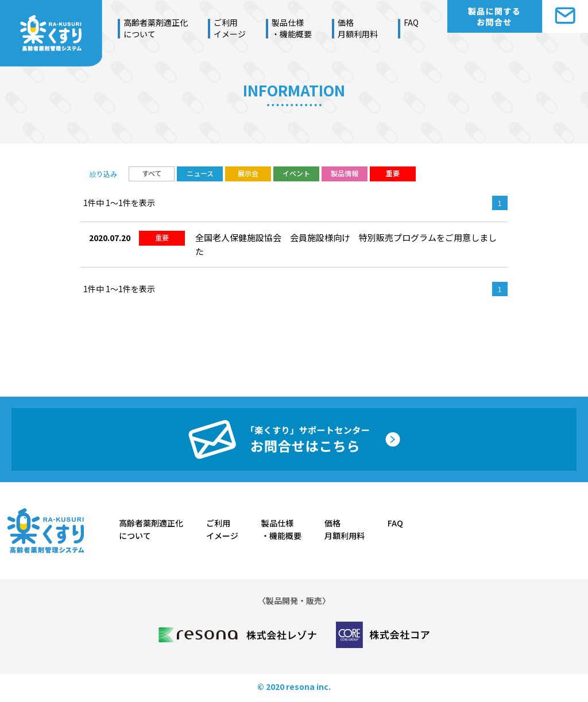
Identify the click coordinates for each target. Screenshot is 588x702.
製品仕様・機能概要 (292, 28)
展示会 (248, 173)
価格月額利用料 (358, 28)
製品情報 (345, 173)
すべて (152, 173)
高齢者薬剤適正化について (156, 28)
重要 (393, 173)
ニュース (200, 173)
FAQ (411, 22)
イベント (296, 173)
